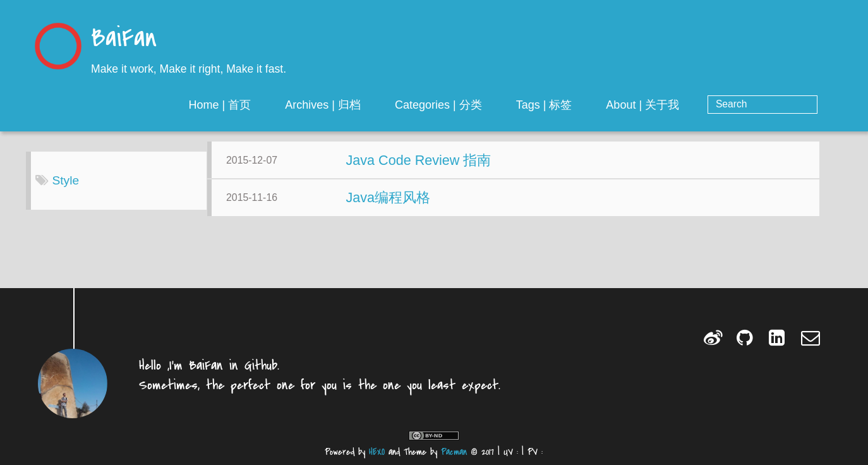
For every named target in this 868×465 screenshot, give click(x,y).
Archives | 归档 (368, 105)
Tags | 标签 (588, 105)
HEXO (377, 452)
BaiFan (124, 39)
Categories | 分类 (483, 105)
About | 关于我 (687, 105)
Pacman (454, 452)
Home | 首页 (264, 105)
